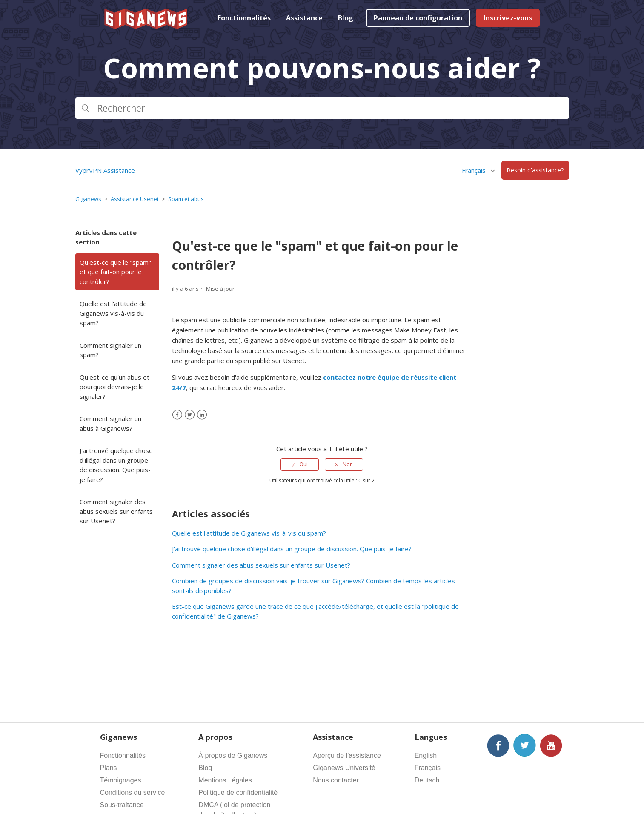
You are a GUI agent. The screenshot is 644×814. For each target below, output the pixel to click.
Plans (109, 768)
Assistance (304, 18)
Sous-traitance (122, 805)
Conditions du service (133, 793)
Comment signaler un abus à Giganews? (110, 423)
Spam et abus (186, 199)
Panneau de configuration (418, 18)
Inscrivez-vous (508, 18)
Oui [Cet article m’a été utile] (303, 464)
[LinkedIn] (202, 415)
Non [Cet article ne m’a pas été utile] (348, 464)
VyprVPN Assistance (105, 170)
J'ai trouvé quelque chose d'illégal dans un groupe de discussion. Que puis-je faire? (116, 465)
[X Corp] (190, 415)
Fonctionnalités (244, 18)
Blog (346, 18)
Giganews (88, 199)
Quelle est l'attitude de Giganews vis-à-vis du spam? (113, 313)
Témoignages (121, 780)
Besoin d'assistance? (535, 171)
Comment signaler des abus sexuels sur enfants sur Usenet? (116, 511)
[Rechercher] (322, 108)
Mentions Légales (225, 780)
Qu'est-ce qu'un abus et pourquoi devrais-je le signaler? (114, 387)
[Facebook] (177, 415)
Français (475, 170)
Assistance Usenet (135, 199)
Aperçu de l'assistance (347, 755)
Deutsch (427, 780)
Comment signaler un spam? (110, 350)
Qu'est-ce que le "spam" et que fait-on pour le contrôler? (115, 272)
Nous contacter (336, 780)
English (426, 755)
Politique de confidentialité (238, 793)
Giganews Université (344, 768)
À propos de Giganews (233, 755)
